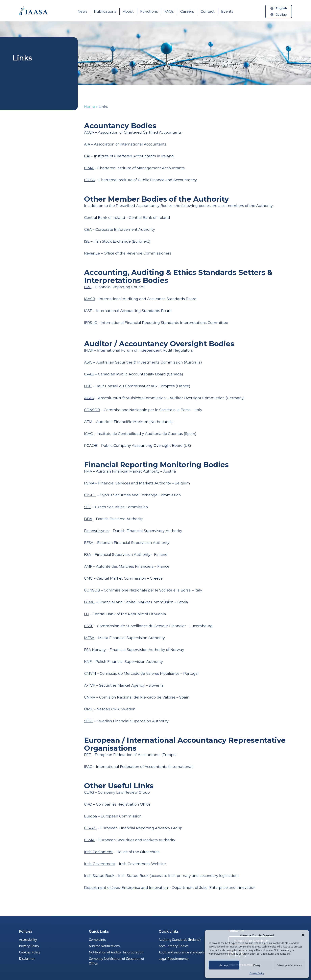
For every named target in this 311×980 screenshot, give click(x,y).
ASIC (88, 362)
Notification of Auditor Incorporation (116, 952)
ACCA (90, 132)
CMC (88, 578)
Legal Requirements (174, 959)
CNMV (90, 697)
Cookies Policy (30, 952)
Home (90, 107)
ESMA (89, 840)
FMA (88, 471)
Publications (105, 11)
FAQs (169, 11)
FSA (88, 555)
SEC (88, 507)
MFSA (89, 638)
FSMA (89, 483)
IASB (88, 311)
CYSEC (90, 495)
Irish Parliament (98, 852)
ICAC (89, 434)
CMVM (90, 674)
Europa (91, 816)
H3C (88, 386)
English (281, 8)
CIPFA (89, 180)
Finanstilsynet (97, 531)
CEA (88, 230)
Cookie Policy (257, 973)
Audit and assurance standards (182, 952)
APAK (89, 398)
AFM (88, 422)
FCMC (89, 602)
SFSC (89, 721)
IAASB (90, 299)
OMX (88, 709)
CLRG (89, 792)
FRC (88, 287)
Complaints (97, 940)
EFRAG (90, 828)
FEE (88, 755)
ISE (87, 241)
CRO (88, 804)
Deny (257, 965)
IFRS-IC (91, 323)
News (83, 11)
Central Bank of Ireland (105, 218)
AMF (88, 567)
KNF (88, 662)
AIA (87, 144)
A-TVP (90, 685)
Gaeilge (281, 15)
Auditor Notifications (104, 946)
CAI (87, 156)
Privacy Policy (29, 946)
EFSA (89, 543)
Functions (149, 11)
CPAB (89, 374)
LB (86, 614)
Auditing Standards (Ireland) (180, 940)
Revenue (92, 253)
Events (227, 11)
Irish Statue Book (99, 876)
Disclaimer (27, 959)
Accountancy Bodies (174, 946)
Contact (208, 11)
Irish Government (100, 864)
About (128, 11)
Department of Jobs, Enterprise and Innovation (126, 888)
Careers (187, 11)
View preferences (290, 965)
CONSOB (92, 410)
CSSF (89, 626)
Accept (224, 965)
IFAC (88, 767)
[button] (303, 935)
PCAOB (91, 446)
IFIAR (89, 350)
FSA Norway (95, 650)
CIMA (89, 168)
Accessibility (28, 940)
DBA (88, 519)
